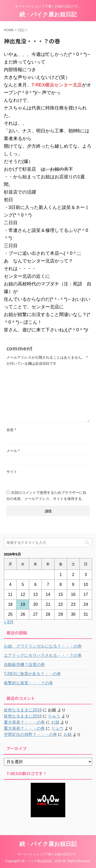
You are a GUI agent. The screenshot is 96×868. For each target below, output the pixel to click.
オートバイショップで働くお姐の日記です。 (48, 854)
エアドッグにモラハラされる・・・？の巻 (43, 655)
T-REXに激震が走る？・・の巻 (32, 674)
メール (13, 451)
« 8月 (9, 622)
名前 (11, 430)
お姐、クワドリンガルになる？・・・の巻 (43, 646)
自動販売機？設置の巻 (24, 665)
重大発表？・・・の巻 (24, 722)
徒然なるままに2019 (23, 710)
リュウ (57, 728)
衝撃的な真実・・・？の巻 (28, 683)
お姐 (55, 722)
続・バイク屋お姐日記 (48, 14)
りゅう (54, 716)
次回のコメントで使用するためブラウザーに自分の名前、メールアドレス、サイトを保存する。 (46, 496)
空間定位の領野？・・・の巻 (30, 734)
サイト (12, 472)
